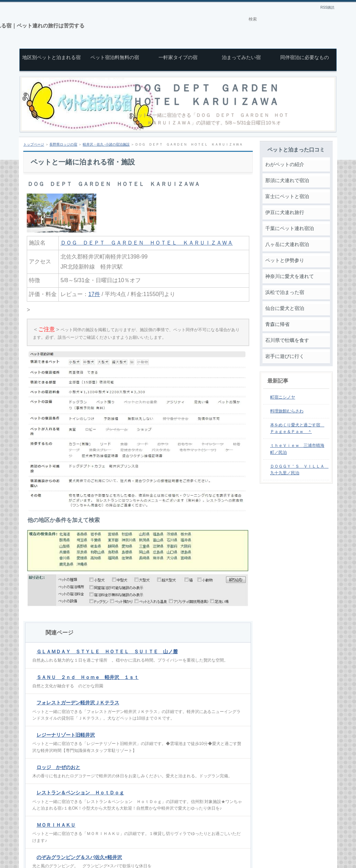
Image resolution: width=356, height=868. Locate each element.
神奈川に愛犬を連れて (290, 276)
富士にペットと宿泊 (287, 196)
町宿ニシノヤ (283, 397)
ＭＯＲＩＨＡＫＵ (56, 825)
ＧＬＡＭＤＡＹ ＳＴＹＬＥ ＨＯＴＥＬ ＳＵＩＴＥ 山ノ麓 (107, 652)
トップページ (34, 144)
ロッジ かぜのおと (58, 767)
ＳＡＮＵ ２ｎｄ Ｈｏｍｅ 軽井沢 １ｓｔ (88, 677)
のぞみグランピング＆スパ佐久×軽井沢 (79, 857)
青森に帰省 (277, 324)
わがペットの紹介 (285, 164)
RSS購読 (327, 7)
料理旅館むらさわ (287, 411)
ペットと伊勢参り (285, 260)
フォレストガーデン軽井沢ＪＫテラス (78, 703)
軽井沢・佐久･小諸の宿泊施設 (106, 144)
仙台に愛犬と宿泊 (285, 308)
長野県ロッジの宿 (63, 144)
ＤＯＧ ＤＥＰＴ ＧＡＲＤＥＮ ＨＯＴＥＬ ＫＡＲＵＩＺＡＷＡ (147, 243)
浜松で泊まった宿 (285, 292)
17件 (94, 294)
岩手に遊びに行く (285, 356)
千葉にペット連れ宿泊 (290, 228)
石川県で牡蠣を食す (287, 340)
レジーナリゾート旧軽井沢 (66, 735)
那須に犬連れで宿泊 (287, 180)
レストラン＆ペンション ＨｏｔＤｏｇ (80, 793)
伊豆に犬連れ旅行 (285, 212)
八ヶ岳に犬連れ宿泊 (287, 244)
